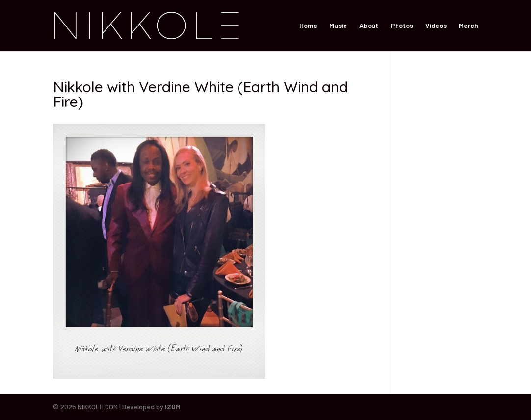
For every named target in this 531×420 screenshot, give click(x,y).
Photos (402, 26)
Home (308, 26)
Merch (468, 26)
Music (338, 26)
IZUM (173, 407)
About (369, 26)
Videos (436, 26)
